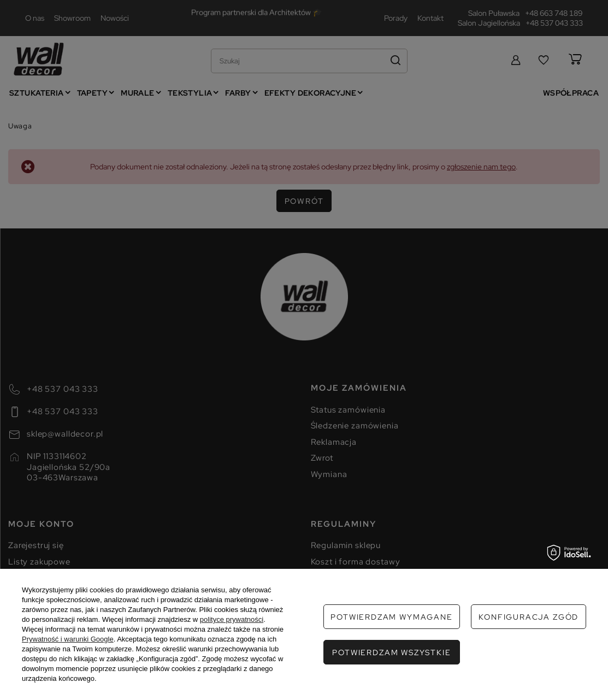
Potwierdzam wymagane (391, 617)
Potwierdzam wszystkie (391, 652)
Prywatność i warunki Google (68, 639)
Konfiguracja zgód (529, 617)
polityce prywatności (232, 619)
